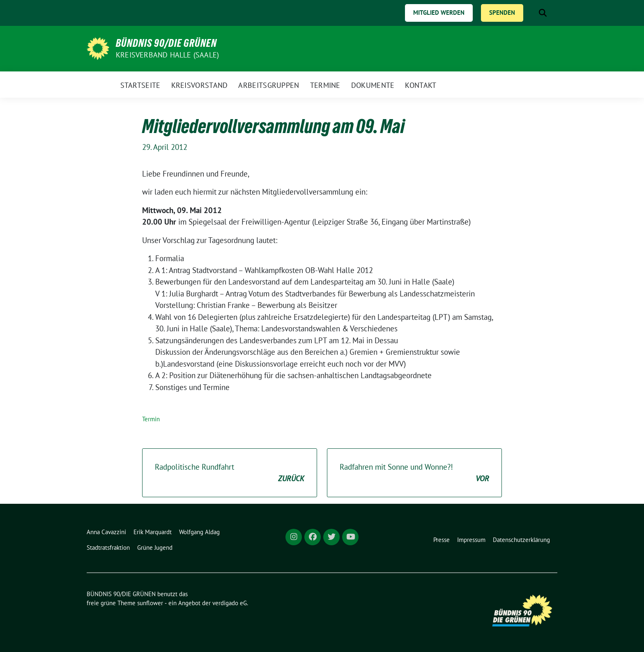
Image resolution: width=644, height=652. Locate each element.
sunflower (150, 603)
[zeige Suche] (543, 13)
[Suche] (531, 13)
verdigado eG (230, 603)
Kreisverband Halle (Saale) (167, 55)
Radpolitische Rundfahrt (230, 473)
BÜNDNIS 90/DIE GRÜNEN (166, 43)
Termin (151, 419)
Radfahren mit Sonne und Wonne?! (414, 473)
